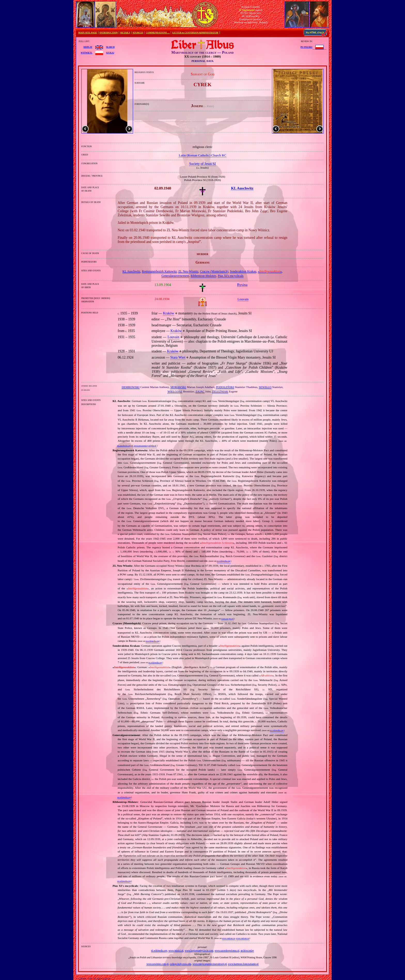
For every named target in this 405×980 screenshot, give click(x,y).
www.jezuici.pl (176, 950)
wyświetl (86, 52)
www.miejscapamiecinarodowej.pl (210, 964)
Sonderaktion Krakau (243, 271)
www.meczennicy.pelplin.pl (145, 446)
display (88, 47)
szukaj (110, 52)
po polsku (307, 47)
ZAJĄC (200, 391)
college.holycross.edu (180, 964)
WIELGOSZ (175, 391)
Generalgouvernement (175, 276)
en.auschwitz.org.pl (125, 446)
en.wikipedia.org (223, 561)
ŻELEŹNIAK (220, 391)
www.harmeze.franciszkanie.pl (243, 964)
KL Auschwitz (131, 271)
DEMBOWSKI (131, 387)
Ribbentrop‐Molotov (203, 276)
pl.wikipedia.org (159, 950)
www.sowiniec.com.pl (157, 964)
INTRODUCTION (108, 33)
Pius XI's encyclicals (231, 276)
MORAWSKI (178, 387)
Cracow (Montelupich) (214, 271)
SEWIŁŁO (265, 387)
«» (270, 271)
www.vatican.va (229, 938)
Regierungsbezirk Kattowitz (159, 271)
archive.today (247, 950)
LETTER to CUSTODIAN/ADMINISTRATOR (195, 33)
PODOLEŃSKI (225, 387)
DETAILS (125, 33)
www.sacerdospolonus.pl (227, 950)
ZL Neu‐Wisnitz (188, 271)
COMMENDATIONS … (158, 33)
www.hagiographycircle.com (199, 950)
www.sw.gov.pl (228, 619)
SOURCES (138, 33)
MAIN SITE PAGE (88, 33)
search (110, 47)
